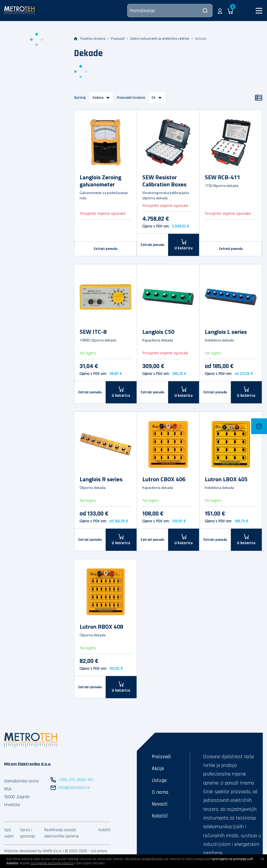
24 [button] (154, 98)
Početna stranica (90, 39)
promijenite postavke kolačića (52, 863)
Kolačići (105, 830)
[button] (220, 11)
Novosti (160, 804)
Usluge (159, 780)
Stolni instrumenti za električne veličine (160, 39)
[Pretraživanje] (170, 11)
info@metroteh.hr (74, 788)
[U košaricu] (121, 392)
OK (262, 859)
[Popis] (259, 98)
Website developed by (23, 851)
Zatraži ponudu (105, 249)
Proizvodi (118, 39)
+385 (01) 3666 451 (76, 780)
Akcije (158, 768)
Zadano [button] (98, 98)
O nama (160, 792)
